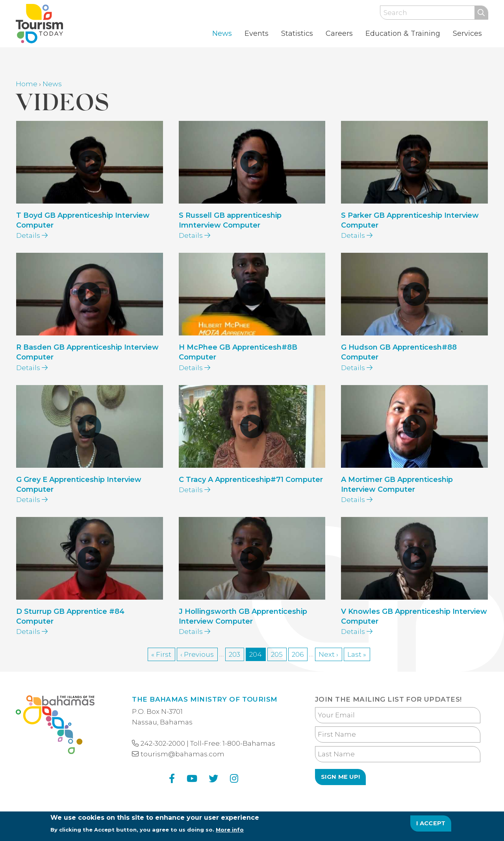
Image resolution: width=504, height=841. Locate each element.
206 (300, 654)
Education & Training (403, 33)
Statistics (297, 33)
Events (257, 33)
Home (27, 84)
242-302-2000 (163, 743)
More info (230, 833)
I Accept (431, 826)
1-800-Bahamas (249, 743)
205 (279, 654)
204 (258, 655)
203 (236, 654)
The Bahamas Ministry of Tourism (205, 699)
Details (32, 235)
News (222, 33)
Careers (339, 33)
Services (467, 33)
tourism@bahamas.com (183, 754)
